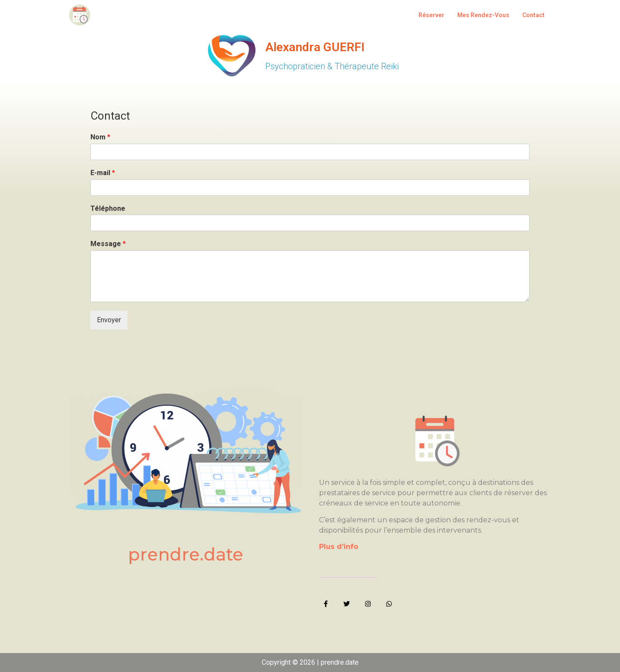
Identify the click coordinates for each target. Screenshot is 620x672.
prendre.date (186, 554)
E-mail (103, 173)
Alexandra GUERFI (315, 47)
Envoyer (109, 320)
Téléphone (108, 208)
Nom (100, 137)
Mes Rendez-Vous (483, 15)
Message (108, 244)
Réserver (431, 15)
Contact (533, 15)
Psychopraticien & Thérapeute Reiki (332, 66)
